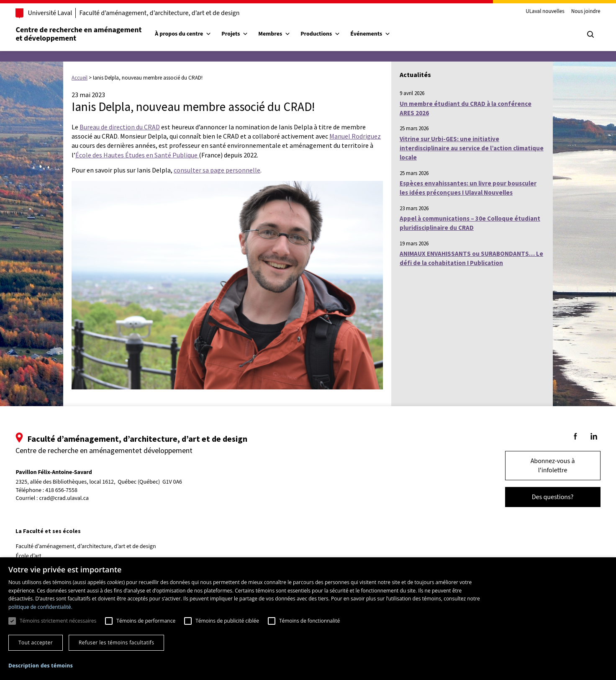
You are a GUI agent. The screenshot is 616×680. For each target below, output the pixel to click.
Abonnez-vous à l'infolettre (541, 466)
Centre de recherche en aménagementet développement (91, 34)
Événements (382, 34)
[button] (41, 666)
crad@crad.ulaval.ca (76, 498)
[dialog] (308, 619)
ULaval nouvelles (533, 12)
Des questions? (541, 497)
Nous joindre (574, 12)
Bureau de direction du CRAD (120, 127)
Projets (247, 34)
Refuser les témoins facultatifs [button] (116, 643)
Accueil (80, 78)
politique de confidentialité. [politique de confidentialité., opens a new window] (40, 607)
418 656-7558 (73, 491)
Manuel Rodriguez (355, 136)
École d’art (40, 556)
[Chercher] (578, 34)
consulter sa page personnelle (217, 170)
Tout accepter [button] (36, 643)
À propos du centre (195, 34)
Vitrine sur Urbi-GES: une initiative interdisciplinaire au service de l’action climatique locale (472, 148)
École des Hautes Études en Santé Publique (137, 155)
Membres (286, 34)
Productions (332, 34)
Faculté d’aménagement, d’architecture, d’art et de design (171, 13)
